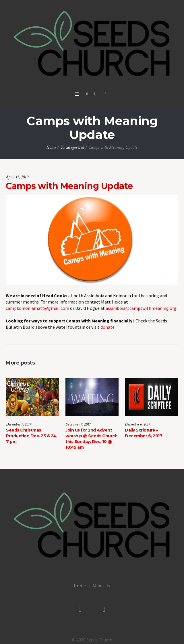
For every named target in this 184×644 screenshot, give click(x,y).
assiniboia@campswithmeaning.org (141, 308)
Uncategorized (72, 147)
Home (51, 147)
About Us (101, 584)
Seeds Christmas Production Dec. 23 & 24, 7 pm (32, 436)
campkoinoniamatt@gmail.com (37, 308)
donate (108, 327)
